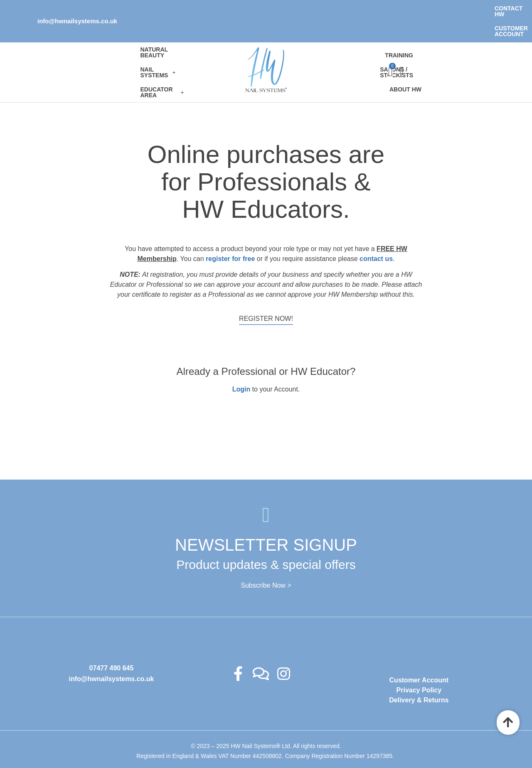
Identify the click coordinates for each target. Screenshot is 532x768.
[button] (138, 39)
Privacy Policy (419, 663)
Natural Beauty (78, 39)
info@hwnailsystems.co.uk (77, 8)
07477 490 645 (112, 641)
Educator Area (80, 53)
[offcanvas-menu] (468, 46)
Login (241, 362)
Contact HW (403, 8)
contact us (376, 231)
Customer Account (463, 8)
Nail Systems (138, 39)
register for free (230, 231)
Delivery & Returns (419, 673)
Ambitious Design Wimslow (280, 745)
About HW (433, 46)
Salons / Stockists (378, 46)
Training (325, 46)
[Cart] (460, 45)
